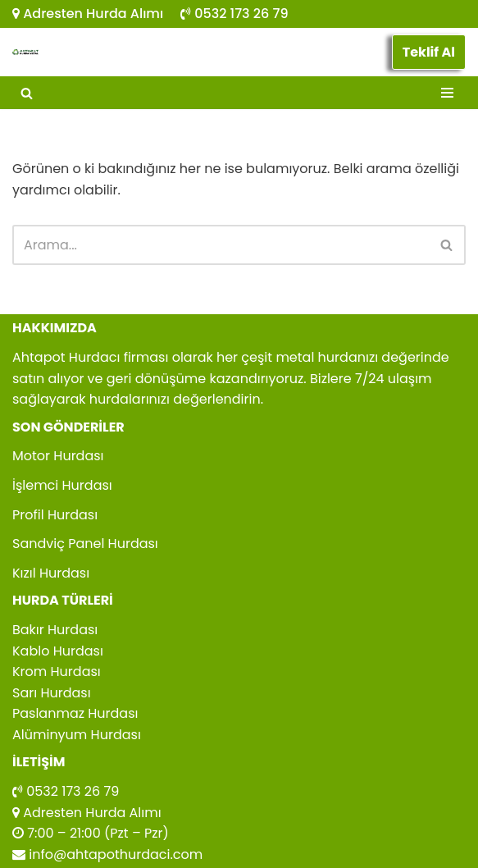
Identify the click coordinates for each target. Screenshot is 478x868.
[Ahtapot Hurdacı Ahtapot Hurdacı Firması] (25, 52)
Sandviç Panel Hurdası (85, 544)
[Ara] (27, 93)
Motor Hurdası (58, 456)
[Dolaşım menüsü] (447, 93)
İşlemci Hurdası (62, 485)
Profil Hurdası (55, 515)
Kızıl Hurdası (51, 573)
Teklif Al (429, 52)
